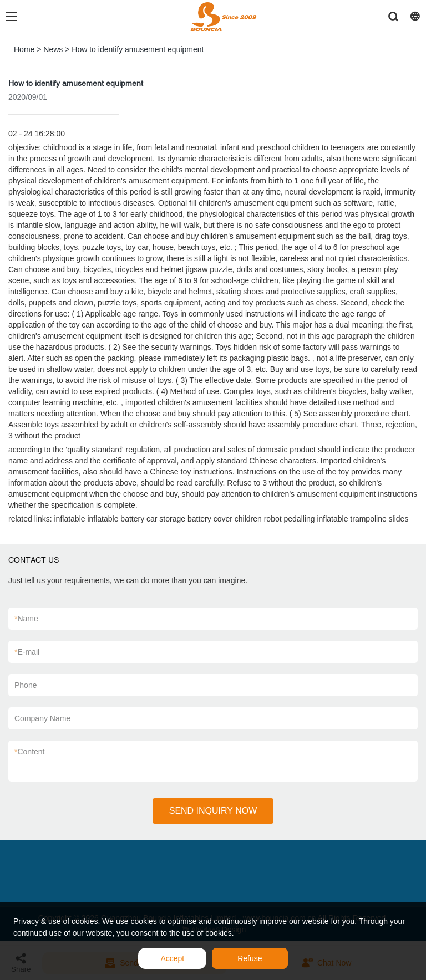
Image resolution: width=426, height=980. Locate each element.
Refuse (250, 958)
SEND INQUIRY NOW (213, 811)
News (53, 49)
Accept (172, 958)
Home (24, 49)
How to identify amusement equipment (138, 49)
